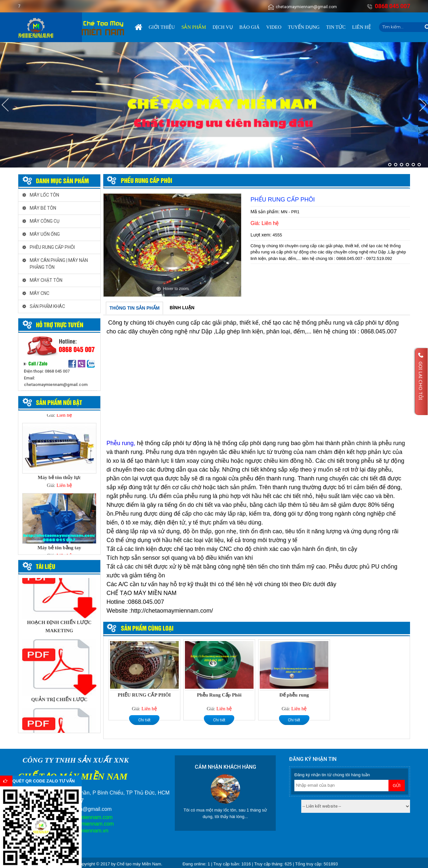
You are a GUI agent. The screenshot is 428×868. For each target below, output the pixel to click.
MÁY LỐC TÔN (44, 195)
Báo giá (250, 27)
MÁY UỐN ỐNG (45, 234)
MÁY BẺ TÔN (43, 208)
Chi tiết (144, 720)
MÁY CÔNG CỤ (45, 221)
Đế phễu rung (294, 695)
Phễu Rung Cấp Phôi (219, 695)
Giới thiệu (162, 27)
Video (274, 27)
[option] (172, 245)
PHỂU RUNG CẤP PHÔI (144, 695)
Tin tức (336, 27)
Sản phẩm (194, 27)
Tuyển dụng (304, 27)
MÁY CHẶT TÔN (46, 280)
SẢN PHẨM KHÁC (47, 306)
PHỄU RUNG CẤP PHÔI (52, 247)
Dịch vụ (223, 27)
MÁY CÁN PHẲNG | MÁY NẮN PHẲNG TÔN (59, 264)
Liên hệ (362, 27)
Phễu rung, (121, 443)
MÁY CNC (40, 293)
